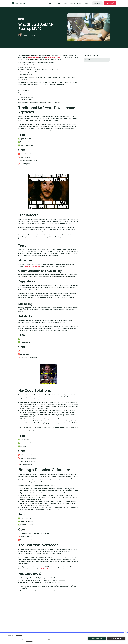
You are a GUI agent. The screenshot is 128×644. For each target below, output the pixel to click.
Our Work (72, 3)
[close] (125, 633)
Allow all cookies (97, 638)
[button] (87, 3)
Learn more (29, 641)
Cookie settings (116, 638)
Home (50, 3)
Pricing (65, 3)
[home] (19, 3)
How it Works (57, 3)
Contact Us (97, 3)
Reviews (80, 3)
